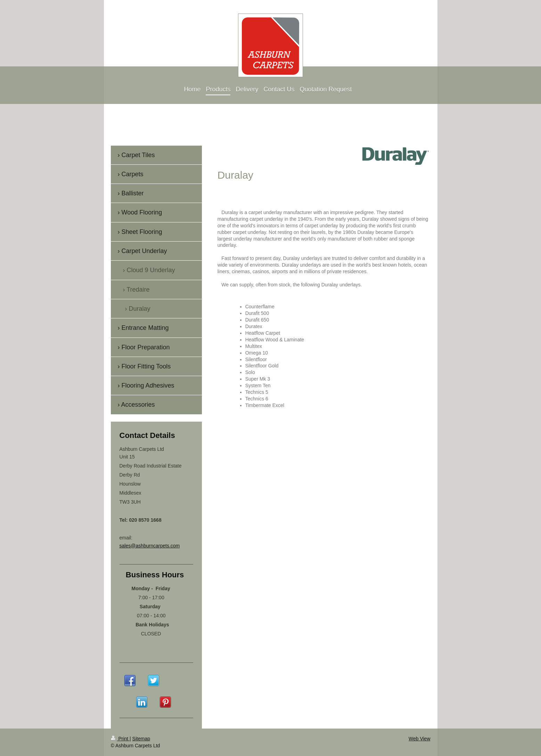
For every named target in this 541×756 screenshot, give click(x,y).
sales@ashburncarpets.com (150, 546)
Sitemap (141, 739)
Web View (420, 739)
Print (120, 739)
